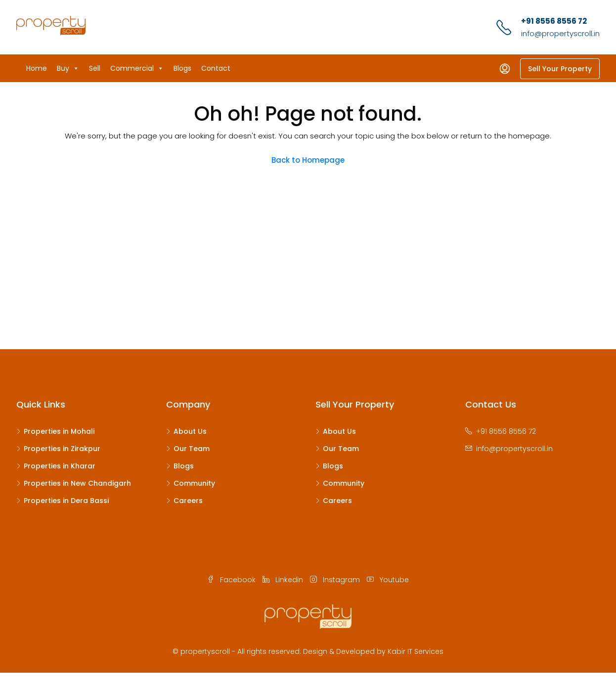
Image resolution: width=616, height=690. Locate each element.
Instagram (336, 580)
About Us (190, 431)
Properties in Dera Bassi (66, 501)
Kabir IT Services (416, 651)
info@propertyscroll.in (560, 33)
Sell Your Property (560, 69)
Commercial (137, 68)
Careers (188, 501)
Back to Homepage (308, 160)
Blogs (182, 68)
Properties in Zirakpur (62, 449)
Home (37, 68)
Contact (216, 68)
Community (194, 483)
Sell (95, 68)
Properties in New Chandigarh (77, 483)
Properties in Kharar (60, 466)
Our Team (192, 449)
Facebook (232, 580)
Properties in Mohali (59, 431)
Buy (68, 68)
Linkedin (284, 580)
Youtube (388, 580)
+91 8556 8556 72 (554, 21)
